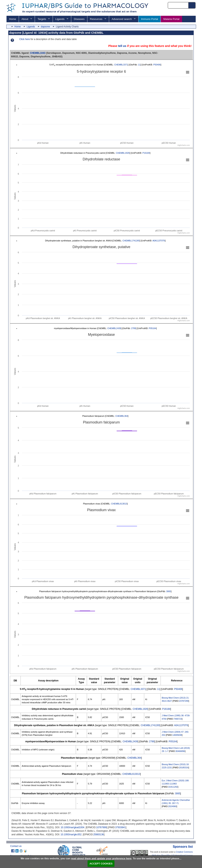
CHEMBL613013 (119, 504)
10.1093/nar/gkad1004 (72, 827)
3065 (169, 591)
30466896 (180, 751)
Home (13, 19)
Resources (96, 19)
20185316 (184, 768)
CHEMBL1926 (123, 153)
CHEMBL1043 (38, 53)
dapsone (45, 27)
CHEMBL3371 (121, 65)
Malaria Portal (171, 19)
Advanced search (122, 19)
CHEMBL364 (122, 416)
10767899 (101, 827)
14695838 (177, 735)
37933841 (120, 827)
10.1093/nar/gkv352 (71, 835)
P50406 (157, 65)
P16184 (146, 153)
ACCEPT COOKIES (101, 864)
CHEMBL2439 (114, 328)
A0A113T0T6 (159, 241)
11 (139, 65)
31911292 (173, 787)
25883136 (99, 835)
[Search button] (192, 5)
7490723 (178, 719)
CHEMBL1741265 (131, 241)
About (25, 19)
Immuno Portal (150, 19)
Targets (42, 19)
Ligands (60, 19)
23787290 (184, 701)
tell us (122, 46)
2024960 (172, 806)
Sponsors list (183, 847)
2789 (134, 328)
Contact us (16, 846)
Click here (25, 39)
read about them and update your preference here (101, 858)
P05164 (152, 328)
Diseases (79, 19)
